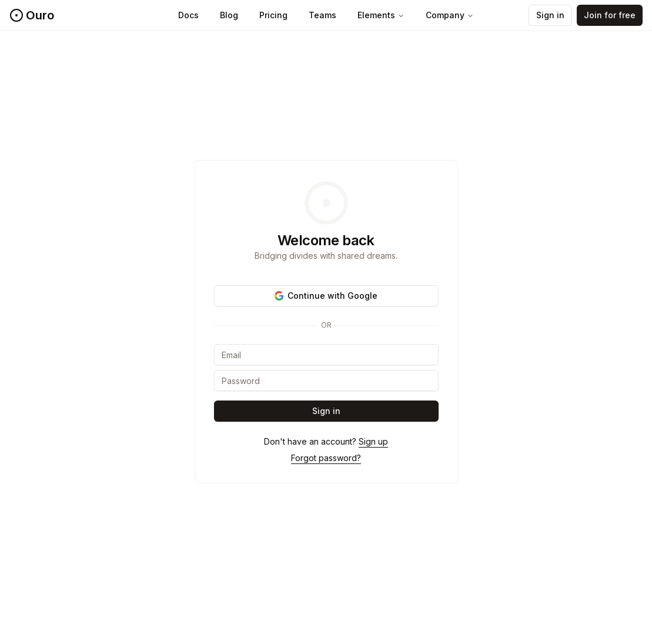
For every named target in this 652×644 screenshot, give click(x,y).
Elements (381, 15)
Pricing (273, 15)
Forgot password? (326, 458)
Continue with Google (326, 296)
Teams (322, 15)
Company (450, 15)
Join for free (610, 15)
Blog (229, 15)
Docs (188, 15)
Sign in (550, 15)
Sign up (373, 441)
